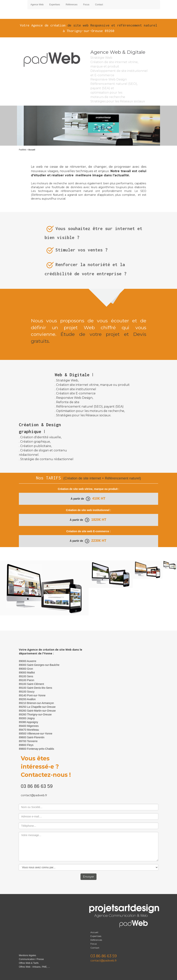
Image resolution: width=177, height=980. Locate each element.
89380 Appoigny (28, 722)
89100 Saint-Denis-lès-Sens (35, 688)
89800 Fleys (26, 745)
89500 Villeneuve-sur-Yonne (36, 734)
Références (72, 5)
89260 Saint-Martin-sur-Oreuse (37, 711)
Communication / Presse (31, 959)
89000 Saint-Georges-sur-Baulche (39, 665)
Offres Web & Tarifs (29, 963)
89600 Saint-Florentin (32, 737)
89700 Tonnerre (28, 741)
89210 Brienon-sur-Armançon (36, 703)
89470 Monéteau (29, 730)
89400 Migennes (29, 726)
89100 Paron (27, 680)
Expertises (55, 5)
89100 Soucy (27, 692)
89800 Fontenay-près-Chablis (36, 749)
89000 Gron (26, 669)
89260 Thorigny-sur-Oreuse (35, 714)
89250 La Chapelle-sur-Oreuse (37, 707)
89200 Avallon (27, 699)
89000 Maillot (27, 673)
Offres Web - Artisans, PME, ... (34, 967)
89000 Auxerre (28, 661)
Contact (99, 5)
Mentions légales (27, 955)
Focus (86, 5)
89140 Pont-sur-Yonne (32, 695)
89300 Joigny (27, 718)
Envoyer (88, 877)
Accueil (95, 932)
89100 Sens (26, 676)
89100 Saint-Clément (31, 684)
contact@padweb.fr (34, 795)
